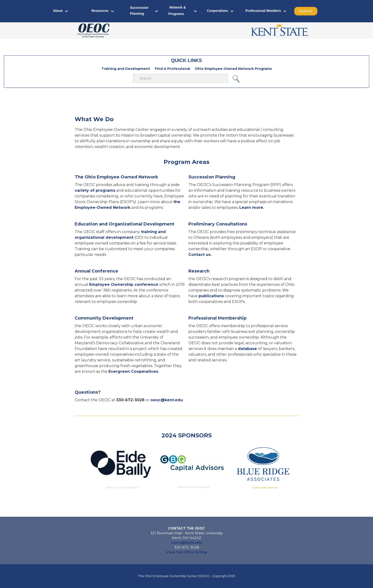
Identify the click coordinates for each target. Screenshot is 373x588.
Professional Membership (217, 318)
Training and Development (126, 69)
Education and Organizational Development (125, 224)
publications (211, 296)
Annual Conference (96, 271)
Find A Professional (172, 69)
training (148, 232)
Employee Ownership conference (124, 284)
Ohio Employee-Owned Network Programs (233, 69)
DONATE (306, 11)
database (247, 349)
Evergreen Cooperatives (133, 371)
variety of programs (95, 190)
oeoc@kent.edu (187, 543)
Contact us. (200, 255)
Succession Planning (212, 177)
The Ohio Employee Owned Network (116, 177)
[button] (61, 11)
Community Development (104, 318)
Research (199, 271)
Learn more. (252, 208)
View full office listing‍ (186, 552)
